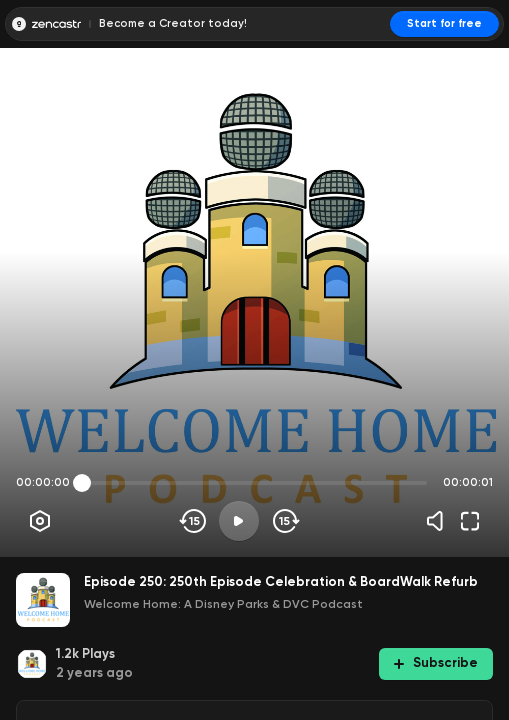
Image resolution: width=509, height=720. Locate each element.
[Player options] (40, 521)
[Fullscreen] (470, 521)
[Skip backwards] (193, 521)
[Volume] (440, 521)
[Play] (239, 521)
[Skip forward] (284, 521)
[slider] (82, 483)
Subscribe (436, 662)
